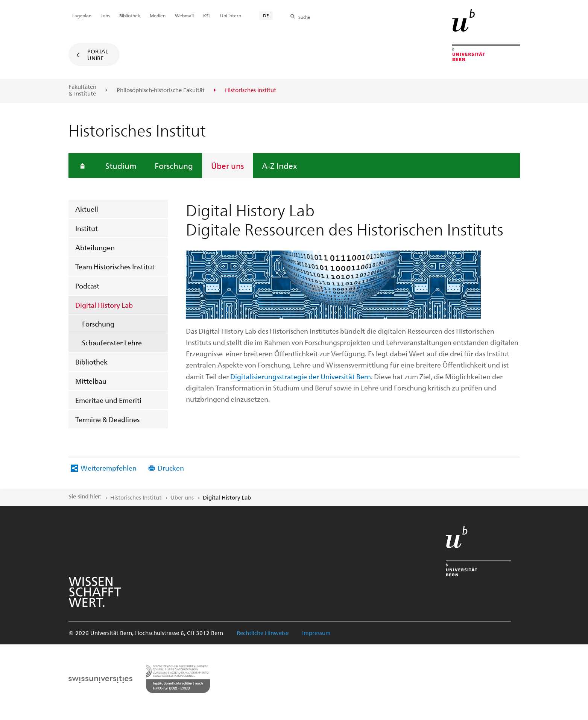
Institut (87, 228)
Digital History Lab (104, 305)
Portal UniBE (98, 55)
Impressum (316, 633)
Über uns (227, 166)
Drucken (171, 468)
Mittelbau (91, 381)
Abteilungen (95, 247)
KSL (207, 15)
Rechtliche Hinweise (263, 633)
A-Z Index (280, 166)
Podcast (87, 286)
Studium (121, 166)
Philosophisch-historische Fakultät (161, 90)
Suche (304, 17)
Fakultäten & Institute (82, 90)
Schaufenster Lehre (112, 343)
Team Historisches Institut (115, 267)
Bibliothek (91, 362)
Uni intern (231, 15)
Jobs (105, 15)
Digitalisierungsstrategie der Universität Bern (301, 376)
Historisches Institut (136, 497)
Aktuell (87, 209)
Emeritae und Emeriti (108, 400)
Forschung (174, 166)
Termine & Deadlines (107, 419)
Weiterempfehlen (109, 468)
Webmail (184, 15)
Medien (158, 15)
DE (266, 15)
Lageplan (82, 15)
